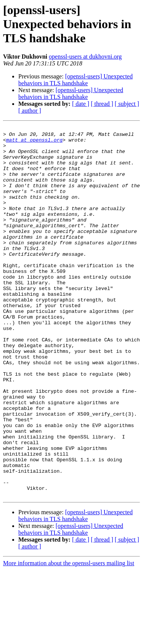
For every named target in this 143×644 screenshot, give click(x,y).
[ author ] (30, 111)
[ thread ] (102, 104)
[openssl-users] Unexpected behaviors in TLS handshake (76, 80)
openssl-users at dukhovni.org (85, 57)
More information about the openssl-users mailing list (69, 637)
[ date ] (81, 104)
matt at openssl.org (34, 143)
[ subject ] (127, 104)
